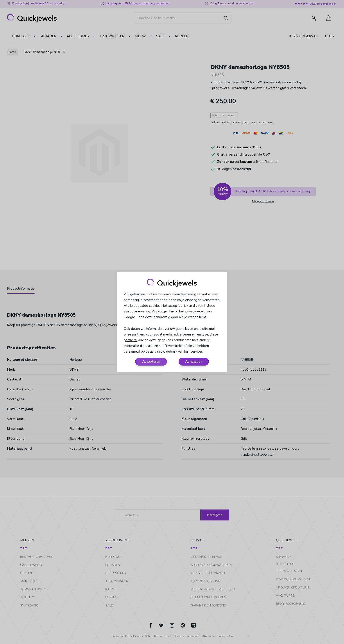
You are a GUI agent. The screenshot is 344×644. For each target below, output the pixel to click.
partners (130, 340)
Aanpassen (194, 362)
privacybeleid (195, 311)
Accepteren (151, 362)
